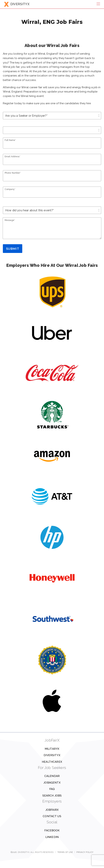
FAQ (52, 789)
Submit (13, 249)
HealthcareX (52, 762)
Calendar (52, 776)
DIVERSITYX (17, 4)
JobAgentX (52, 783)
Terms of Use (65, 852)
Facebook (52, 830)
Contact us (52, 816)
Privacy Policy (85, 852)
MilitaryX (52, 749)
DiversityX (52, 755)
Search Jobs (52, 796)
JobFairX (52, 810)
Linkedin (52, 837)
